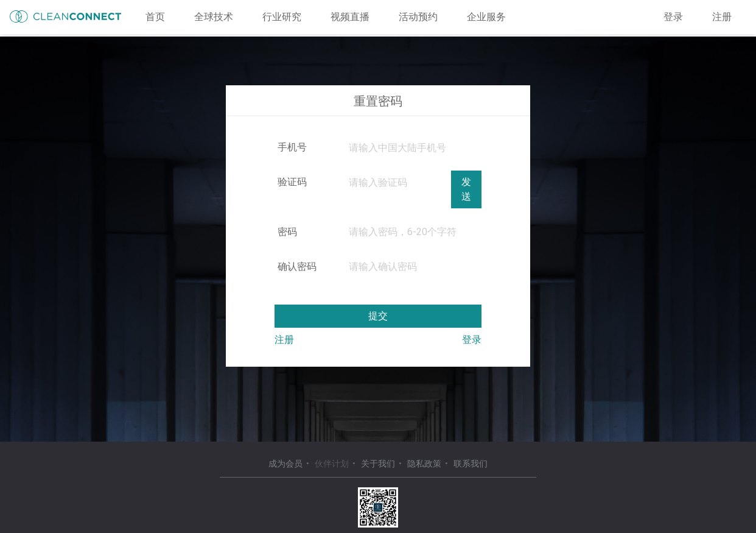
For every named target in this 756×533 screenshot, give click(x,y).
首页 (155, 17)
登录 (673, 17)
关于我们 (378, 464)
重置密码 (378, 101)
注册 (722, 17)
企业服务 (486, 17)
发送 (466, 189)
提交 (378, 316)
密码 (287, 232)
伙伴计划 (332, 464)
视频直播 (350, 17)
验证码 (292, 182)
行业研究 (282, 17)
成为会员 (285, 464)
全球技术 (214, 17)
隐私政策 (424, 464)
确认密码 (297, 266)
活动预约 (418, 17)
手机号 (292, 147)
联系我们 (471, 464)
